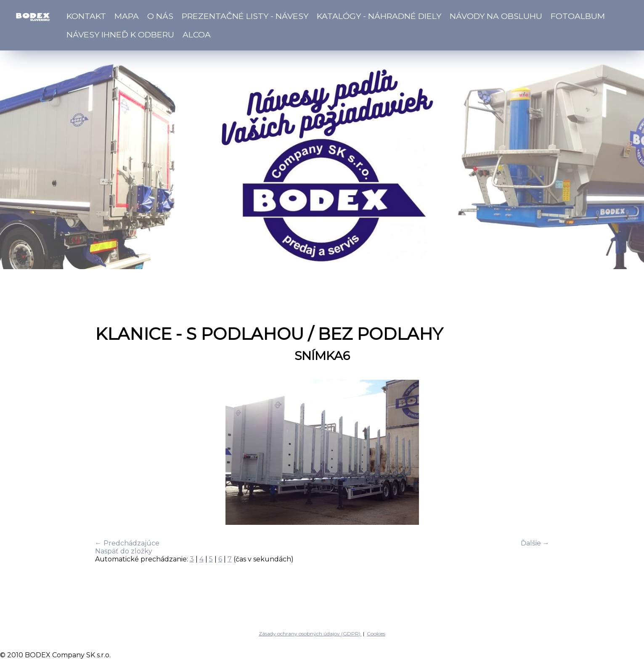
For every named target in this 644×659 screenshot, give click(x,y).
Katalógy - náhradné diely (379, 16)
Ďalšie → (535, 543)
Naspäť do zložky (124, 551)
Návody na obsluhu (496, 16)
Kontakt (86, 16)
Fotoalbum (578, 16)
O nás (160, 16)
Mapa (127, 16)
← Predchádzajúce (127, 543)
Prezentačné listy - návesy (245, 16)
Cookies (376, 634)
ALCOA (197, 34)
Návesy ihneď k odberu (120, 34)
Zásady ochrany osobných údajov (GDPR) (310, 634)
